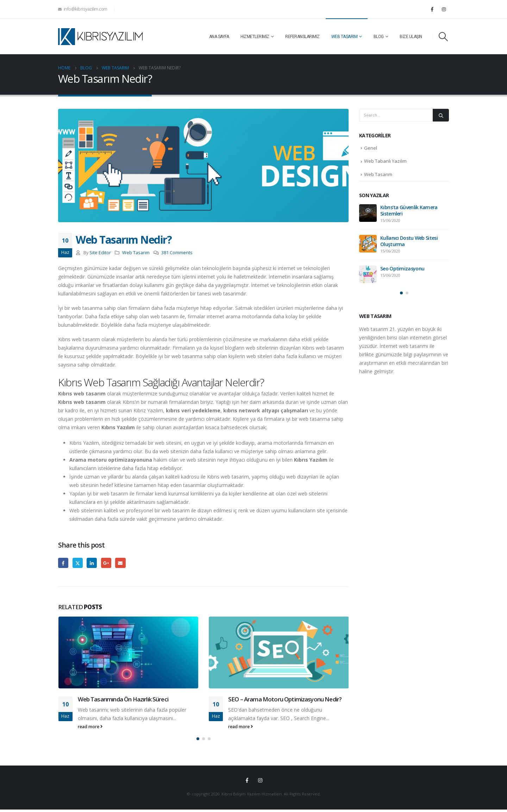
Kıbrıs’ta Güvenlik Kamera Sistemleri (409, 210)
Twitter (78, 563)
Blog (379, 37)
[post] (368, 213)
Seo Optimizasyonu (402, 268)
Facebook (63, 563)
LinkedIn (92, 563)
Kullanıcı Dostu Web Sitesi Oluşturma (409, 241)
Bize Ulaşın (411, 37)
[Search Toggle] (443, 37)
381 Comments (177, 253)
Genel (371, 148)
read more (90, 727)
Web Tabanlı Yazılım (385, 161)
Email (120, 563)
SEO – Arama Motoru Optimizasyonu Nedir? (285, 699)
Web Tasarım (345, 37)
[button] (198, 741)
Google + (106, 563)
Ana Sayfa (219, 37)
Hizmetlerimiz (255, 37)
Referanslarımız (302, 37)
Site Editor (100, 253)
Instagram (260, 783)
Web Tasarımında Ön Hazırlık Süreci (123, 699)
